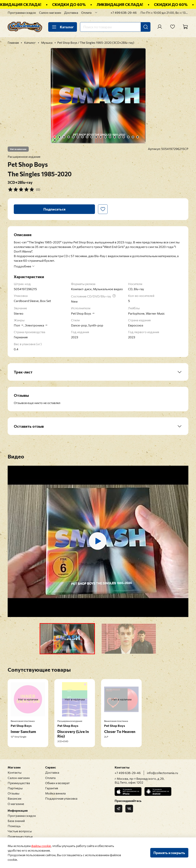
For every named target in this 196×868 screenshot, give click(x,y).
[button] (67, 639)
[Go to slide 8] (87, 137)
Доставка (71, 13)
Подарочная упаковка (61, 798)
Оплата (86, 13)
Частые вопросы (20, 831)
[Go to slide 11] (101, 137)
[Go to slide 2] (60, 137)
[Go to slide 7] (82, 137)
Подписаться (54, 209)
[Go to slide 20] (55, 140)
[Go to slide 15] (119, 137)
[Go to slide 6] (78, 137)
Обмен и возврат (57, 783)
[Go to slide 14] (115, 137)
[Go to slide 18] (133, 137)
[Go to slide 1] (55, 137)
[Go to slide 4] (69, 137)
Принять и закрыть (169, 853)
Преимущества (19, 783)
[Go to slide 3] (64, 137)
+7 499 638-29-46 (124, 13)
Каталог (63, 27)
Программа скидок (22, 13)
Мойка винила (55, 793)
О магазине (16, 804)
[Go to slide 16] (124, 137)
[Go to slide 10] (96, 137)
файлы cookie (41, 846)
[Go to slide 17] (128, 137)
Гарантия (52, 788)
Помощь (14, 826)
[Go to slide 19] (138, 137)
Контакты (15, 772)
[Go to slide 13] (110, 137)
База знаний (16, 821)
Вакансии (14, 798)
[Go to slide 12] (105, 137)
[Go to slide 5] (73, 137)
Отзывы (13, 793)
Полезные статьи (20, 836)
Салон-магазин (50, 13)
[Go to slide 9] (92, 137)
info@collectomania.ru (163, 773)
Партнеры (15, 788)
